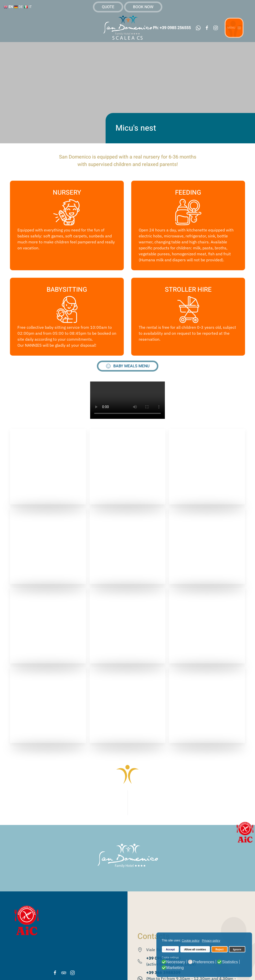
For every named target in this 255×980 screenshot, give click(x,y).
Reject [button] (219, 949)
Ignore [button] (237, 949)
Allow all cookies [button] (195, 949)
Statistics (230, 962)
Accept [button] (170, 949)
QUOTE (108, 7)
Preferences (203, 962)
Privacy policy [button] (211, 941)
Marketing (175, 968)
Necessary (176, 962)
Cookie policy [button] (191, 941)
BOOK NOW (143, 7)
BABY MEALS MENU (127, 366)
